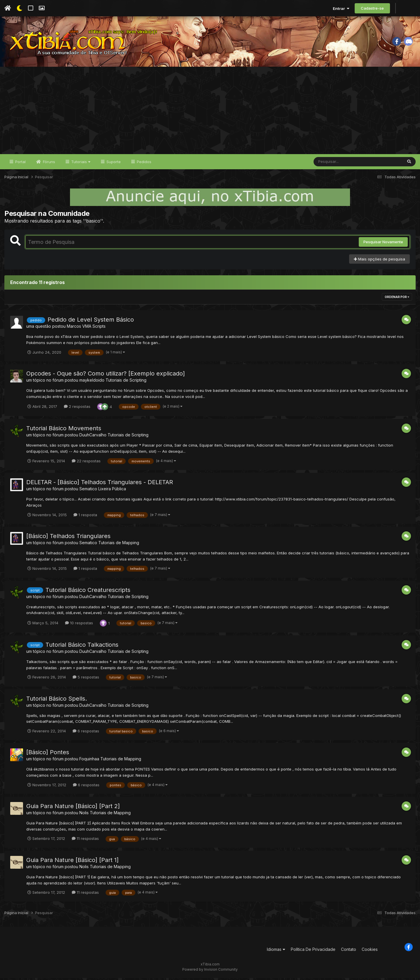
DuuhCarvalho (93, 437)
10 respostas (79, 625)
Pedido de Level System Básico (91, 322)
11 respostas (85, 841)
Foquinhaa (89, 761)
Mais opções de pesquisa (379, 261)
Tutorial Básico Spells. (57, 701)
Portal (20, 164)
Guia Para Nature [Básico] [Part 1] (72, 862)
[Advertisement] (210, 112)
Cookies (370, 951)
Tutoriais (80, 164)
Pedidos (143, 164)
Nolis (84, 815)
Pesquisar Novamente (383, 244)
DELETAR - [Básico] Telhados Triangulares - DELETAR (100, 484)
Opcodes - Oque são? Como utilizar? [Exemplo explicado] (106, 376)
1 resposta (85, 517)
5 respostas (86, 679)
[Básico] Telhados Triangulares (68, 538)
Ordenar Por (397, 299)
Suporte (113, 164)
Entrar (341, 8)
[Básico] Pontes (48, 754)
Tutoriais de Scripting (126, 382)
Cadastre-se (372, 8)
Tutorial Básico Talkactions (82, 647)
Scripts (99, 328)
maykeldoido (92, 382)
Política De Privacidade (313, 951)
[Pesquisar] (336, 164)
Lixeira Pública (112, 491)
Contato (349, 951)
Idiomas (276, 951)
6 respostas (86, 733)
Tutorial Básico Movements (64, 430)
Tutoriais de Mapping (119, 545)
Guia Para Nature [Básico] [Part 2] (73, 808)
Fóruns (48, 164)
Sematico (88, 491)
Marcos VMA (79, 328)
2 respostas (77, 408)
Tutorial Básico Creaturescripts (88, 592)
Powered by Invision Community (210, 971)
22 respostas (86, 463)
